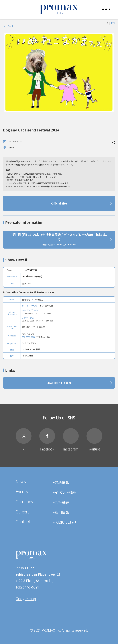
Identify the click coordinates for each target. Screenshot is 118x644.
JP (107, 23)
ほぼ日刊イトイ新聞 (59, 383)
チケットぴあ (28, 318)
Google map (26, 599)
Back (11, 26)
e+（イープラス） (30, 306)
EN (113, 23)
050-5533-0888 (29, 337)
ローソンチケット (30, 310)
